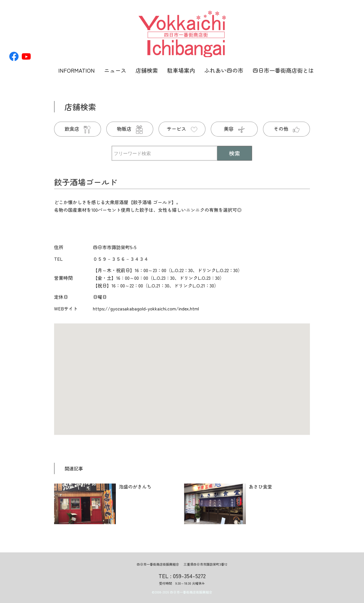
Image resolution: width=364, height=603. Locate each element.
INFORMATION (76, 70)
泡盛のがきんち (135, 487)
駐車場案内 (181, 70)
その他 (287, 129)
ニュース (115, 70)
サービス (182, 129)
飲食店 (77, 129)
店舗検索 (147, 70)
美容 (234, 129)
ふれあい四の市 (224, 70)
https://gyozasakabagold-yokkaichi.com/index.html (146, 308)
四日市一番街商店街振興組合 (191, 592)
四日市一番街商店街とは (283, 70)
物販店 (130, 129)
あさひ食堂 (260, 487)
